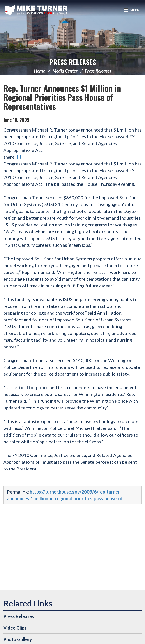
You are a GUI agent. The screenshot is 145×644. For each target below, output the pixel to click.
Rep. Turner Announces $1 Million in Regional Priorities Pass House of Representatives (62, 97)
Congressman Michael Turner (36, 10)
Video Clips (15, 628)
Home (39, 71)
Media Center (65, 71)
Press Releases (73, 62)
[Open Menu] (132, 10)
